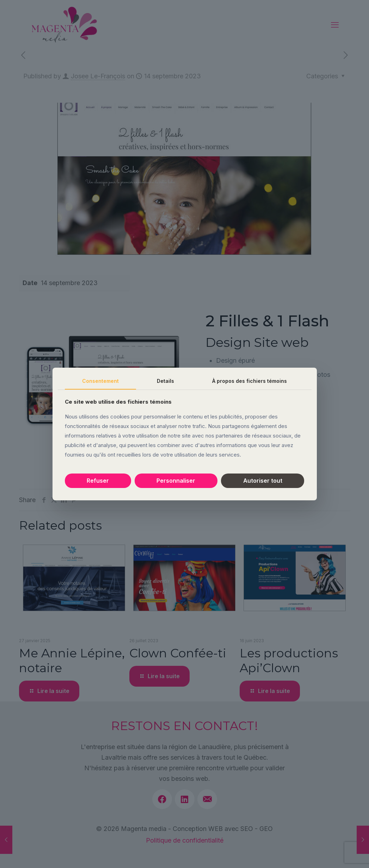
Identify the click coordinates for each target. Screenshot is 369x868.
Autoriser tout (263, 481)
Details (165, 381)
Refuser (98, 481)
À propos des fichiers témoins (250, 381)
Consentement (100, 381)
